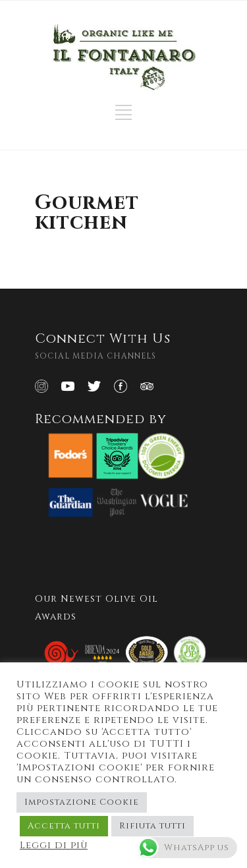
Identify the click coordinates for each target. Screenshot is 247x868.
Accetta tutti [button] (64, 826)
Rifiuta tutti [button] (152, 826)
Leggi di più (54, 846)
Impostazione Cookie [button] (82, 802)
